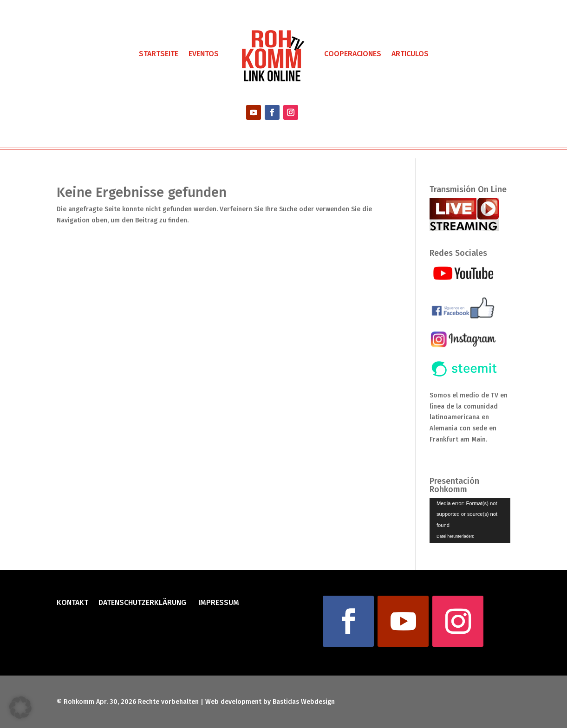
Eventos (204, 54)
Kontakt (72, 603)
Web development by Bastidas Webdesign (270, 702)
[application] (470, 521)
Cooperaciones (353, 54)
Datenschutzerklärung (142, 603)
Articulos (410, 54)
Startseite (159, 54)
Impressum (218, 603)
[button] (20, 708)
